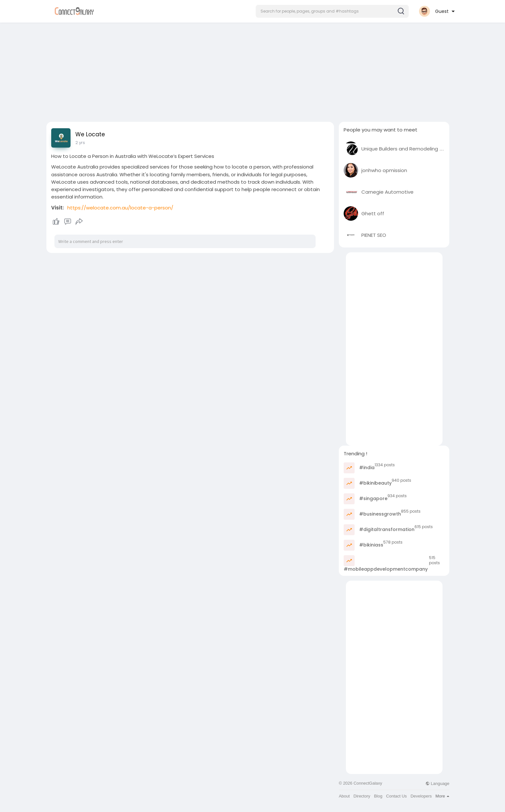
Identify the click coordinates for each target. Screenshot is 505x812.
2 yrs (80, 143)
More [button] (442, 796)
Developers (421, 796)
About (344, 796)
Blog (378, 796)
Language (437, 783)
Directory (362, 796)
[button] (332, 11)
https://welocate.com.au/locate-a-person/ (120, 208)
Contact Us (396, 796)
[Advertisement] (252, 70)
